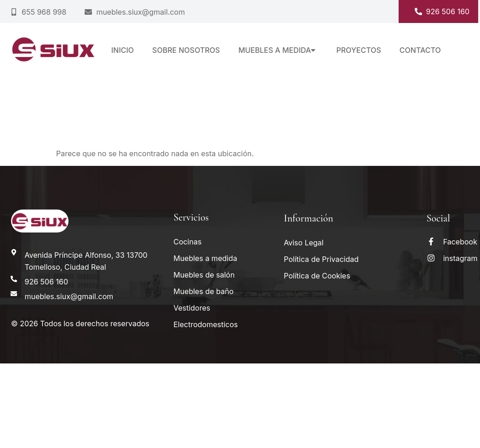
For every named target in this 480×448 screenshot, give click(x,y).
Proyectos (358, 50)
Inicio (123, 50)
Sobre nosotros (186, 50)
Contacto (420, 50)
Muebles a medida (278, 50)
